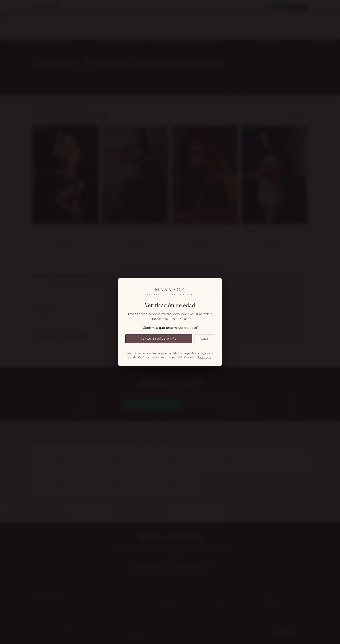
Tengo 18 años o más (159, 339)
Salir (205, 339)
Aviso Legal (204, 357)
